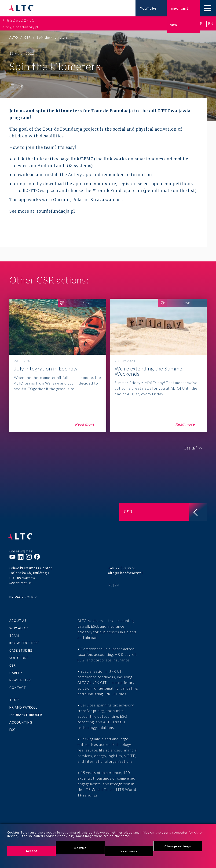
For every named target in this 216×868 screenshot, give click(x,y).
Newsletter (20, 677)
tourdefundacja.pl (56, 211)
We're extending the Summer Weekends (158, 365)
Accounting (21, 719)
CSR (13, 663)
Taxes (15, 697)
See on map (18, 581)
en (211, 23)
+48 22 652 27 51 (18, 20)
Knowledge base (24, 641)
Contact (18, 685)
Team (14, 633)
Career (16, 670)
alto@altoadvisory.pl (20, 27)
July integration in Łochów (58, 365)
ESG (13, 726)
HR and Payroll (23, 704)
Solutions (19, 655)
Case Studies (21, 648)
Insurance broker (26, 711)
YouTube (148, 8)
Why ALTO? (19, 626)
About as (18, 619)
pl (202, 23)
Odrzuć (80, 848)
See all (190, 448)
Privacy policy (23, 595)
